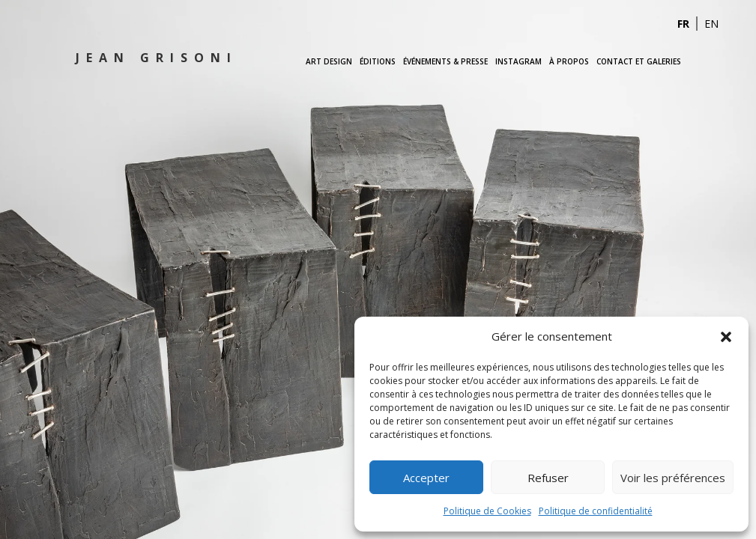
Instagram (518, 61)
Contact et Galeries (639, 61)
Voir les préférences (673, 478)
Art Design (329, 61)
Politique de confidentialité (596, 511)
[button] (726, 337)
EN (711, 24)
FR (683, 24)
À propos (569, 61)
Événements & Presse (445, 61)
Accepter (426, 478)
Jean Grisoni (157, 58)
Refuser (548, 478)
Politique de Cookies (487, 511)
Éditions (378, 61)
